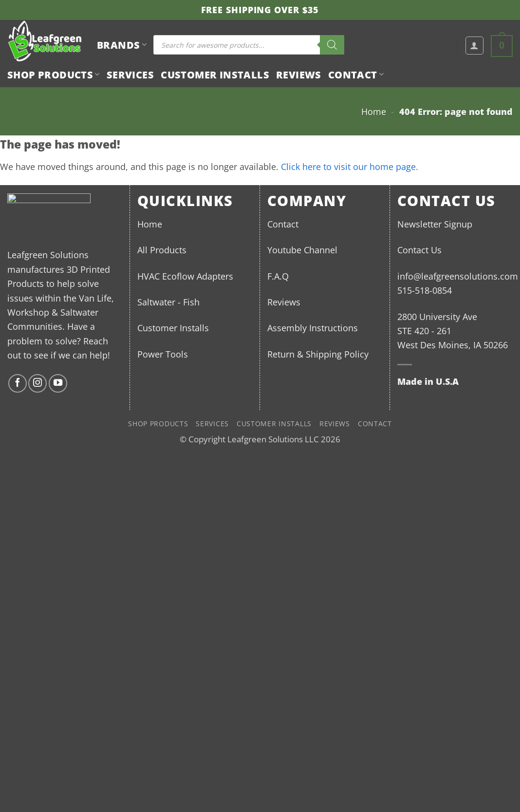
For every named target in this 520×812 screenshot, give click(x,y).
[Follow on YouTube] (58, 383)
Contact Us (419, 250)
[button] (474, 46)
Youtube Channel (302, 250)
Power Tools (163, 354)
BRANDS (122, 45)
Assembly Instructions (313, 328)
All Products (162, 250)
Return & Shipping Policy (318, 354)
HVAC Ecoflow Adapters (185, 276)
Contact (356, 75)
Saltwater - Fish (168, 302)
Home (374, 111)
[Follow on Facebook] (18, 383)
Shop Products (54, 75)
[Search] (332, 45)
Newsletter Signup (435, 224)
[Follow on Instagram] (37, 383)
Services (130, 75)
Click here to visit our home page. (350, 166)
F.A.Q (278, 276)
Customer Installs (215, 75)
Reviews (299, 75)
